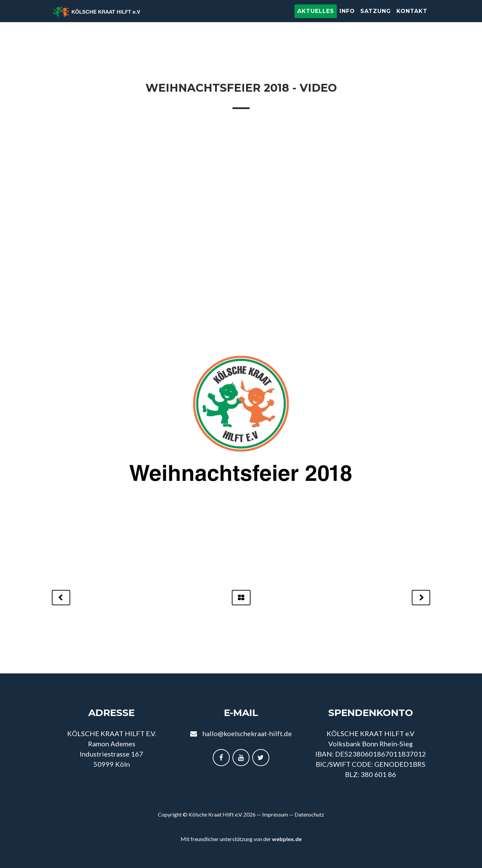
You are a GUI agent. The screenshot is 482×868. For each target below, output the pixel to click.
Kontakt (412, 18)
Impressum (275, 814)
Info (347, 18)
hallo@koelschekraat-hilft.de (247, 733)
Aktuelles (316, 18)
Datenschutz (309, 814)
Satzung (376, 18)
